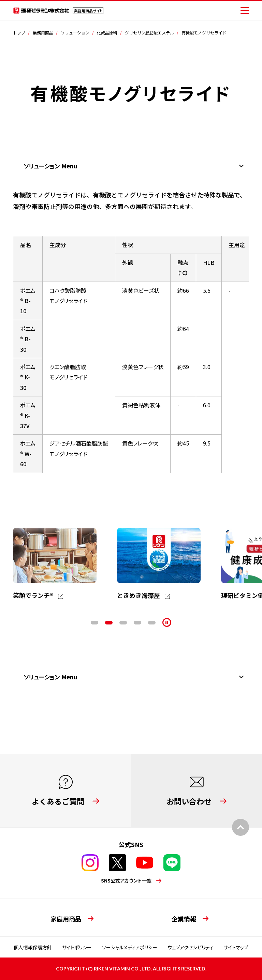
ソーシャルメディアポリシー (130, 947)
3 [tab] (123, 623)
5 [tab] (152, 623)
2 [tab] (109, 623)
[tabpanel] (55, 564)
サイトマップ (236, 947)
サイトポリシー (77, 947)
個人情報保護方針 (33, 947)
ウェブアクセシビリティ (190, 947)
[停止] (167, 622)
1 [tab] (94, 623)
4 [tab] (137, 623)
